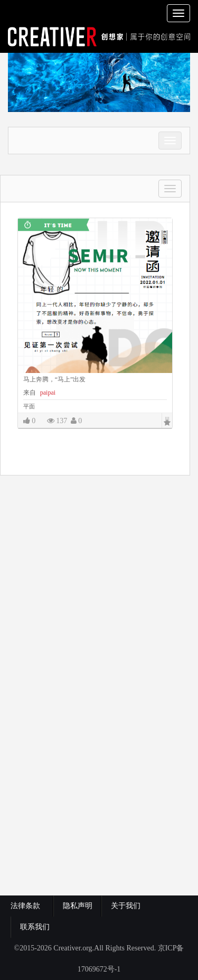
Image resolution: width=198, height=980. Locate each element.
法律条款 (27, 906)
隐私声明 (78, 906)
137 (57, 421)
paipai (47, 393)
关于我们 (126, 906)
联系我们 (35, 927)
